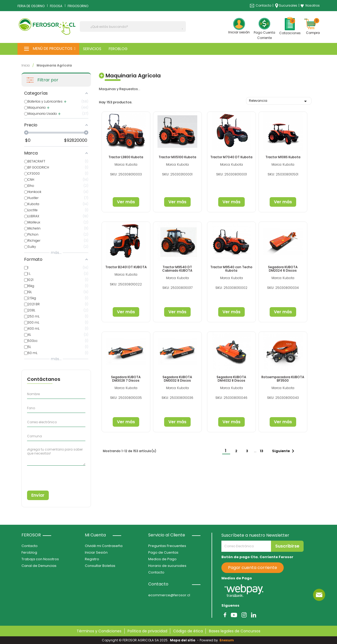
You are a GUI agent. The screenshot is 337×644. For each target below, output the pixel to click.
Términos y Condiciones (99, 631)
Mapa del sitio (183, 640)
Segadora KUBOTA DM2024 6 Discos (283, 269)
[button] (48, 49)
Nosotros (310, 6)
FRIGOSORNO (78, 6)
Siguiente (284, 451)
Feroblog (29, 552)
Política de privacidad (147, 631)
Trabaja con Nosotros (40, 559)
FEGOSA (56, 6)
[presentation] (51, 476)
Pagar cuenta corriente (253, 568)
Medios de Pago (162, 559)
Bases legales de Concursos (235, 631)
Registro (92, 559)
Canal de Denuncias (39, 566)
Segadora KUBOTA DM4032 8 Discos (231, 379)
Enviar (38, 495)
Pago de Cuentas (163, 552)
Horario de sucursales (167, 566)
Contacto (263, 5)
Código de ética (188, 631)
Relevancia (279, 101)
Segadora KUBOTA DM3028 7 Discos (126, 379)
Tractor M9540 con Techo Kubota (231, 269)
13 (262, 451)
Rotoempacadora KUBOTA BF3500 (283, 379)
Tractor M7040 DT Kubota (231, 157)
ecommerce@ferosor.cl (169, 595)
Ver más (126, 202)
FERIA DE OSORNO (31, 6)
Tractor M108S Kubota (283, 157)
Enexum (227, 640)
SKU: (114, 174)
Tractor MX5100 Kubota (177, 157)
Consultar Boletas (100, 566)
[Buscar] (133, 27)
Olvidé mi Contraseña (104, 546)
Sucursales (288, 5)
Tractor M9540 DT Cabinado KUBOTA (177, 269)
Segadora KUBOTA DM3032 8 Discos (177, 379)
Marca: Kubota (126, 164)
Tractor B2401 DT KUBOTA (126, 267)
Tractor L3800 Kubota (126, 157)
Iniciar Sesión (96, 552)
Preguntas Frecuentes (167, 546)
